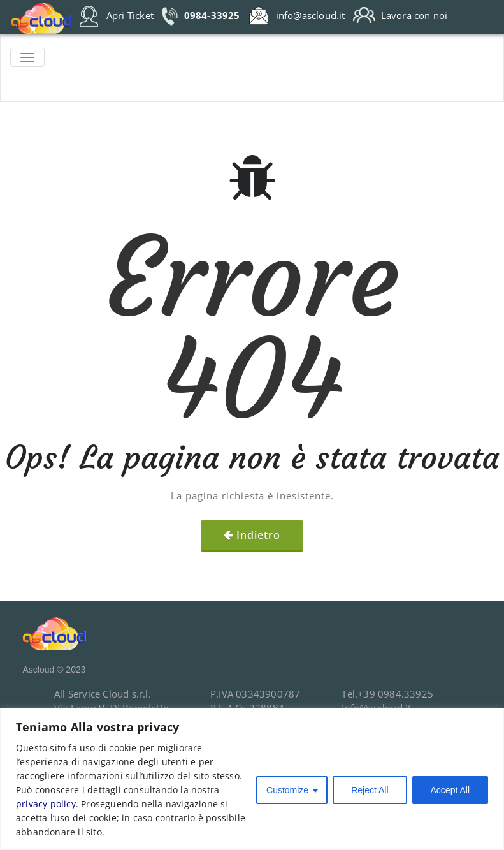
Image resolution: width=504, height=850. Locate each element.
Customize (287, 790)
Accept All (450, 790)
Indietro (258, 535)
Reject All (370, 790)
